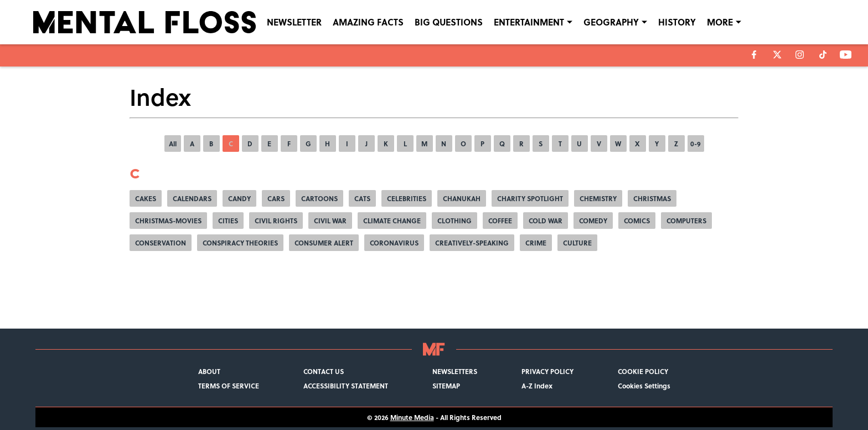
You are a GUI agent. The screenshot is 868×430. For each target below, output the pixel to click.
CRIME (536, 243)
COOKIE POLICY (643, 371)
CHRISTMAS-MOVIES (168, 221)
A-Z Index (537, 386)
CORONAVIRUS (394, 243)
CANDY (239, 198)
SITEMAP (446, 386)
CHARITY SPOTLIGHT (530, 198)
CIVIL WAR (330, 221)
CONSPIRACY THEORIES (240, 243)
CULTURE (577, 243)
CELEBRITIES (407, 198)
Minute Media (412, 417)
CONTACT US (324, 371)
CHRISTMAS (652, 198)
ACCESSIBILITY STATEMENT (346, 386)
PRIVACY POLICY (547, 371)
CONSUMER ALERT (324, 243)
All (173, 144)
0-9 (696, 144)
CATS (362, 198)
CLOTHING (454, 221)
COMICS (637, 221)
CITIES (228, 221)
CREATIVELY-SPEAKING (472, 243)
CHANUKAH (462, 198)
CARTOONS (319, 198)
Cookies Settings (644, 386)
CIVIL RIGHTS (276, 221)
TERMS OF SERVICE (229, 386)
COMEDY (593, 221)
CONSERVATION (161, 243)
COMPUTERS (686, 221)
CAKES (146, 198)
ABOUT (209, 371)
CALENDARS (192, 198)
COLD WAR (546, 221)
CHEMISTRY (598, 198)
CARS (276, 198)
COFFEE (500, 221)
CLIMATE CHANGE (392, 221)
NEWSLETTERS (455, 371)
